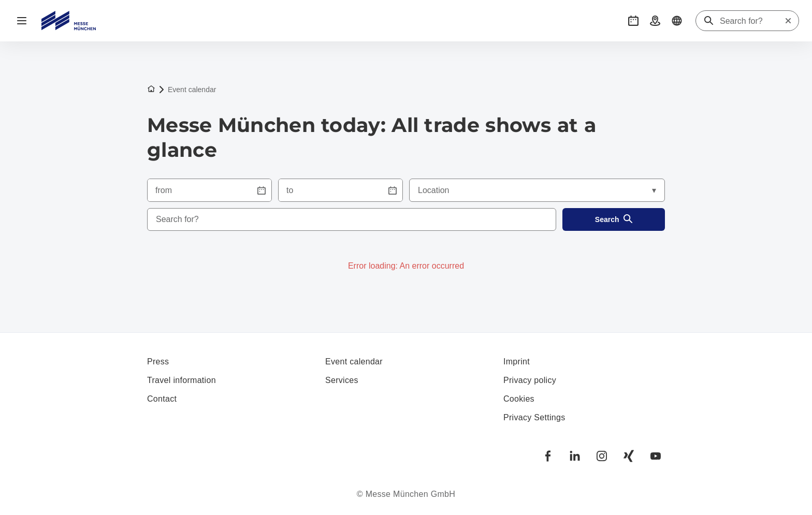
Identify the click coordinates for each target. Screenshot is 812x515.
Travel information (182, 380)
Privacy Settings (534, 417)
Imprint (517, 362)
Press (158, 362)
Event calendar (354, 362)
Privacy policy (530, 380)
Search (614, 220)
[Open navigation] (22, 21)
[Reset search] (788, 21)
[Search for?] (752, 21)
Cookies (519, 399)
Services (342, 380)
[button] (633, 21)
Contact (162, 399)
